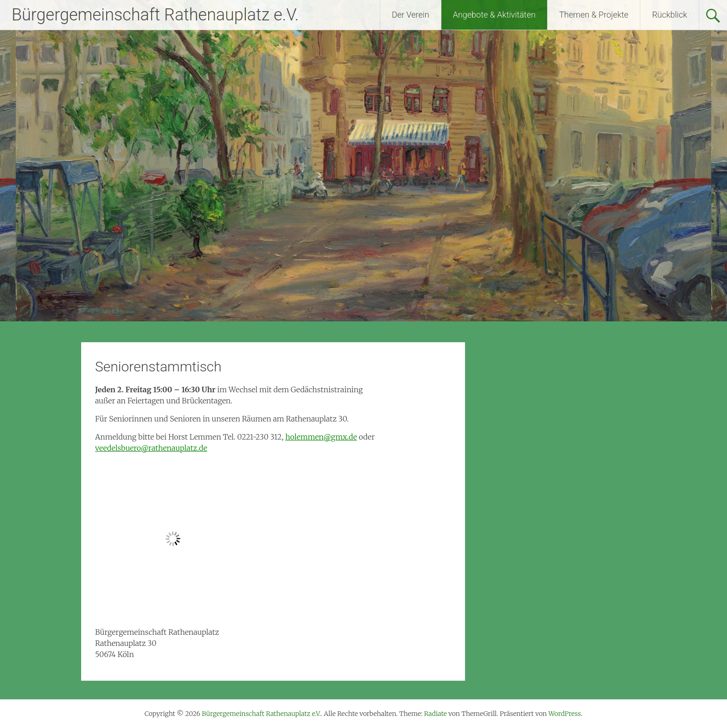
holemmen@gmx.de (321, 437)
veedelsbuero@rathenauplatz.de (151, 448)
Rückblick (670, 15)
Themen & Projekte (594, 15)
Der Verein (411, 15)
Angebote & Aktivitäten (494, 15)
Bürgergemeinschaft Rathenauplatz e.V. (155, 15)
